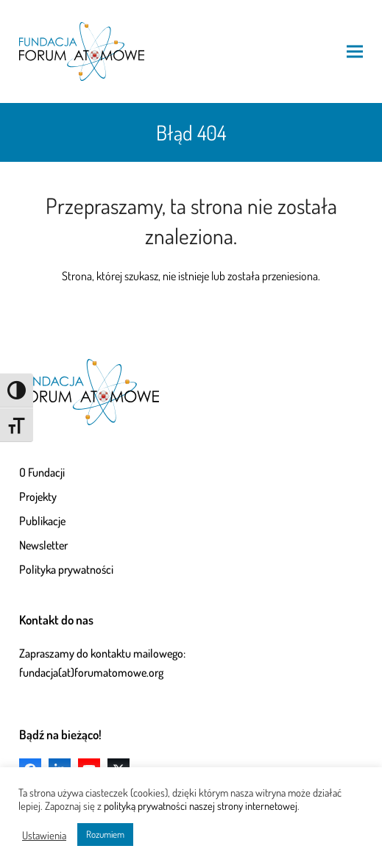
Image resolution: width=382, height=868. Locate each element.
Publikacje (42, 521)
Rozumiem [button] (105, 834)
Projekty (38, 497)
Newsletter (43, 545)
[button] (355, 51)
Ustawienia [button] (44, 835)
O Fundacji (42, 472)
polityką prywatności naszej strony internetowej (201, 805)
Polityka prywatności (66, 569)
